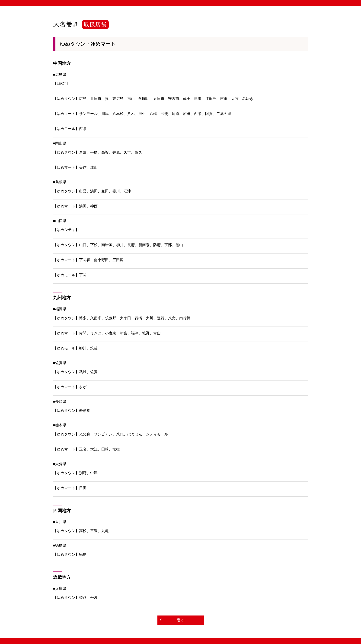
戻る (181, 620)
